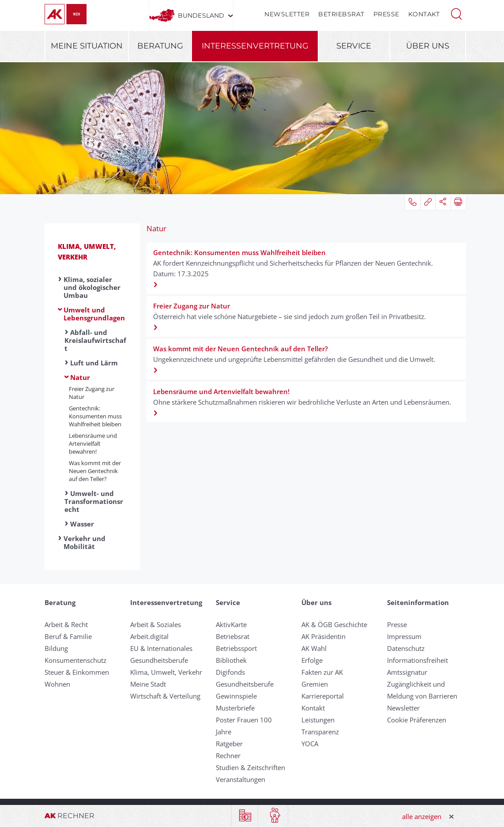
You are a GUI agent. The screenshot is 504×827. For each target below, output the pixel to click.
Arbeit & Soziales (156, 624)
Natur (80, 377)
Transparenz (320, 732)
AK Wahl (314, 648)
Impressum (404, 636)
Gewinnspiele (236, 696)
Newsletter (287, 14)
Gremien (315, 684)
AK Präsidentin (323, 636)
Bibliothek (231, 660)
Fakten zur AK (322, 672)
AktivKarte (231, 624)
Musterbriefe (235, 708)
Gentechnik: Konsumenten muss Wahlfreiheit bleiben (95, 416)
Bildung (56, 648)
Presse (386, 14)
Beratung (160, 46)
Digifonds (230, 672)
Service (354, 46)
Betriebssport (236, 648)
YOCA (310, 744)
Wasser (82, 524)
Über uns (428, 46)
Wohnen (57, 684)
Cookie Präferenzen (417, 720)
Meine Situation (87, 46)
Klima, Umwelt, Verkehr (166, 672)
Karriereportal (323, 696)
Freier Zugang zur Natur (92, 393)
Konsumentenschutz (75, 660)
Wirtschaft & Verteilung (165, 696)
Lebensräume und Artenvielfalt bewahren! (93, 444)
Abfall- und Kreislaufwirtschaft (95, 340)
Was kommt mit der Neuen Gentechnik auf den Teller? (95, 471)
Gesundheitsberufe (159, 660)
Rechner (228, 756)
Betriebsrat (341, 14)
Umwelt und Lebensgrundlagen (94, 314)
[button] (456, 13)
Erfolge (312, 660)
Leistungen (318, 720)
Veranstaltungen (241, 779)
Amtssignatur (407, 672)
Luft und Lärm (94, 363)
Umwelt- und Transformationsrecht (94, 501)
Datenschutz (406, 648)
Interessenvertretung (255, 46)
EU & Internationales (161, 648)
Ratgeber (229, 744)
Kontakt (424, 14)
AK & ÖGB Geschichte (334, 624)
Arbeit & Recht (66, 624)
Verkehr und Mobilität (85, 542)
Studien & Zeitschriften (250, 767)
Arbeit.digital (149, 636)
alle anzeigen (422, 816)
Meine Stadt (148, 684)
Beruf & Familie (68, 636)
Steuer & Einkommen (77, 672)
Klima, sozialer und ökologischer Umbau (92, 287)
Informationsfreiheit (417, 660)
